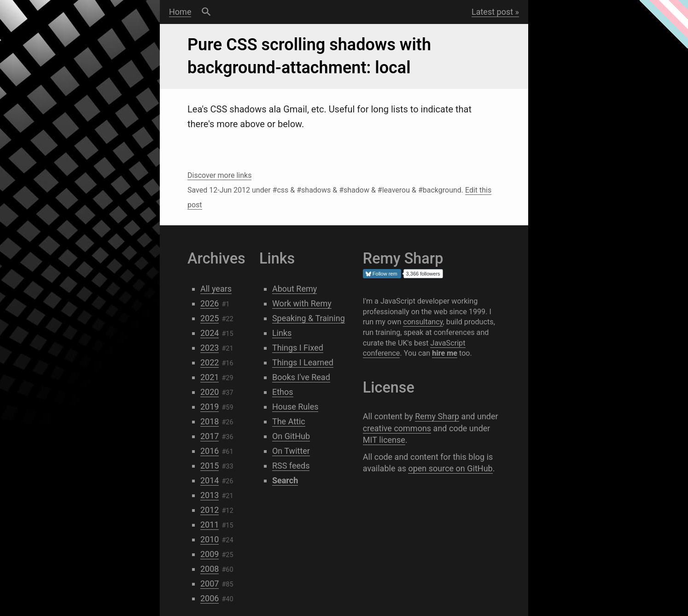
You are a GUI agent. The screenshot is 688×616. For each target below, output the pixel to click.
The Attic (289, 421)
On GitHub (291, 436)
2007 (210, 584)
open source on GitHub (450, 468)
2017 (210, 436)
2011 (210, 525)
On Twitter (291, 451)
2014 (210, 480)
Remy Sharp (437, 416)
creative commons (397, 428)
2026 (210, 303)
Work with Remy (302, 303)
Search (206, 12)
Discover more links (219, 175)
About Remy (294, 289)
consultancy (423, 322)
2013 (210, 495)
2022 (210, 362)
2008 (210, 569)
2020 (210, 392)
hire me (445, 353)
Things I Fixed (298, 348)
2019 (210, 407)
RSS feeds (291, 466)
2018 (210, 421)
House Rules (295, 407)
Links (282, 333)
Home (180, 12)
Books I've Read (301, 377)
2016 (210, 451)
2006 (210, 598)
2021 (210, 377)
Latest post (492, 12)
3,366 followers (423, 274)
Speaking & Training (309, 318)
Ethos (283, 392)
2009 (210, 554)
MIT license (384, 440)
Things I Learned (303, 362)
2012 (210, 510)
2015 (210, 466)
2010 (210, 539)
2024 (210, 333)
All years (216, 289)
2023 (210, 348)
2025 (210, 318)
